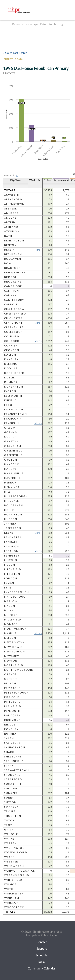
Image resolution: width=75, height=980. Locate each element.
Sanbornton (15, 748)
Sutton (10, 802)
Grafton (11, 442)
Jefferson (13, 528)
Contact (41, 942)
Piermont (12, 697)
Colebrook (13, 332)
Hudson (11, 519)
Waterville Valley (16, 853)
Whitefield (13, 880)
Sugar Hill (13, 784)
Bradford (12, 268)
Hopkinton (13, 515)
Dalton (10, 355)
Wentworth (14, 866)
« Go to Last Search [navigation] (15, 53)
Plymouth (12, 711)
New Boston (14, 642)
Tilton (9, 821)
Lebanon (11, 551)
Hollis (9, 510)
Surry (9, 798)
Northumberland (19, 670)
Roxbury (11, 729)
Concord (12, 341)
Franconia (13, 419)
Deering (11, 364)
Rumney (10, 734)
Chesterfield (15, 314)
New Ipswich (14, 647)
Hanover (11, 469)
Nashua (10, 633)
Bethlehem (13, 254)
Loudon (11, 579)
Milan (9, 611)
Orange (10, 674)
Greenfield (13, 451)
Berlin (9, 250)
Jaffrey (10, 524)
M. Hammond (61, 180)
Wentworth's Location (20, 871)
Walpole (11, 834)
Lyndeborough (17, 592)
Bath (8, 236)
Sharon (10, 752)
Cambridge (13, 286)
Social (41, 962)
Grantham (13, 446)
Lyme (8, 588)
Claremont (13, 323)
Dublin (10, 378)
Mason (10, 606)
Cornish (11, 346)
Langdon (12, 547)
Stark (9, 766)
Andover (11, 218)
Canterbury (14, 300)
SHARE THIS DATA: (13, 59)
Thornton (13, 816)
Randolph (12, 716)
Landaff (11, 542)
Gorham (11, 432)
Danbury (11, 359)
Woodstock (14, 907)
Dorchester (14, 373)
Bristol (10, 277)
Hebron (10, 483)
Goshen (10, 437)
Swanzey (11, 807)
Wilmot (10, 885)
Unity (9, 830)
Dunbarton (14, 387)
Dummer (11, 382)
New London (15, 652)
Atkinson (12, 231)
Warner (10, 839)
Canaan (10, 295)
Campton (12, 291)
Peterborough (16, 693)
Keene (9, 533)
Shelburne (13, 757)
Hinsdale (12, 501)
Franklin (12, 423)
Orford (11, 679)
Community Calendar (41, 969)
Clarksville (14, 327)
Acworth (12, 195)
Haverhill (12, 478)
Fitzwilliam (14, 410)
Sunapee (11, 793)
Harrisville (14, 474)
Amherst (11, 213)
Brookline (13, 282)
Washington (14, 848)
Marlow (11, 601)
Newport (12, 661)
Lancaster (13, 537)
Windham (12, 898)
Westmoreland (17, 875)
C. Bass (48, 180)
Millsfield (13, 620)
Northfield (14, 665)
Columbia (12, 337)
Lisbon (10, 565)
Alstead (11, 209)
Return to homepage (25, 24)
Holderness (14, 505)
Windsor (11, 903)
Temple (10, 811)
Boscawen (13, 259)
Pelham (10, 684)
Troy (8, 825)
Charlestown (15, 309)
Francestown (16, 414)
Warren (10, 843)
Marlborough (16, 597)
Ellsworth (13, 396)
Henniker (12, 487)
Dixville (11, 368)
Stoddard (12, 775)
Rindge (10, 725)
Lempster (12, 556)
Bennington (14, 241)
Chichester (13, 318)
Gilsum (10, 428)
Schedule (41, 955)
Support (41, 949)
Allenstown (14, 204)
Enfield (10, 400)
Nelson (10, 638)
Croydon (12, 350)
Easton (10, 391)
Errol (9, 405)
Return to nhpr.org (51, 24)
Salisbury (12, 743)
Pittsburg (12, 702)
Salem (9, 738)
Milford (11, 615)
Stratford (13, 779)
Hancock (12, 464)
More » (38, 250)
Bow (8, 263)
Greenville (13, 455)
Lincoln (11, 560)
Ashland (11, 227)
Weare (9, 857)
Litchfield (13, 569)
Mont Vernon (15, 629)
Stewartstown (17, 770)
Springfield (14, 761)
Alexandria (14, 200)
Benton (10, 245)
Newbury (12, 656)
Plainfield (13, 706)
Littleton (12, 574)
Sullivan (11, 789)
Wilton (10, 889)
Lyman (9, 583)
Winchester (14, 894)
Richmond (12, 720)
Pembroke (12, 688)
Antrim (10, 222)
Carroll (11, 305)
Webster (11, 862)
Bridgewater (15, 273)
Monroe (11, 624)
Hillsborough (16, 496)
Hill (7, 492)
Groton (11, 460)
